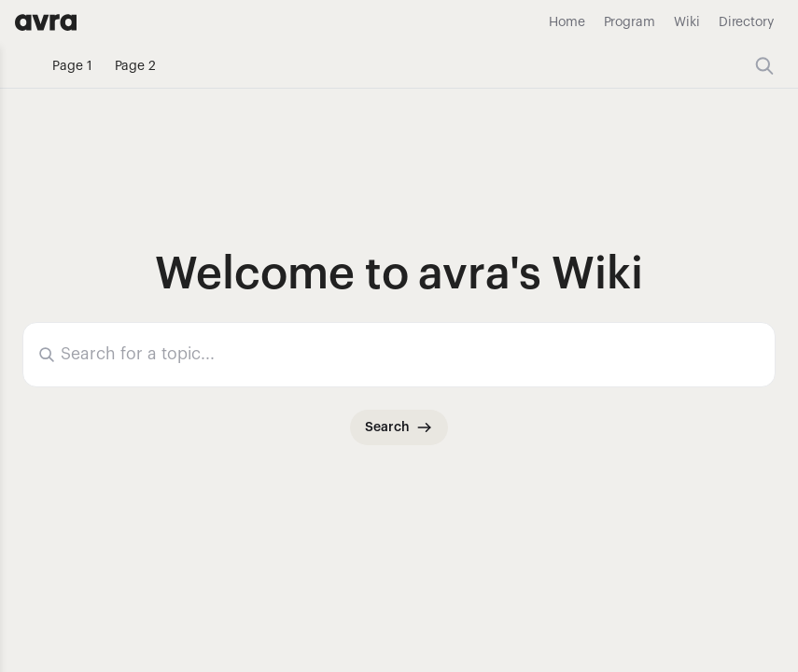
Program (630, 22)
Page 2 (136, 66)
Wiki (687, 22)
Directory (746, 22)
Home (567, 22)
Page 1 (72, 66)
